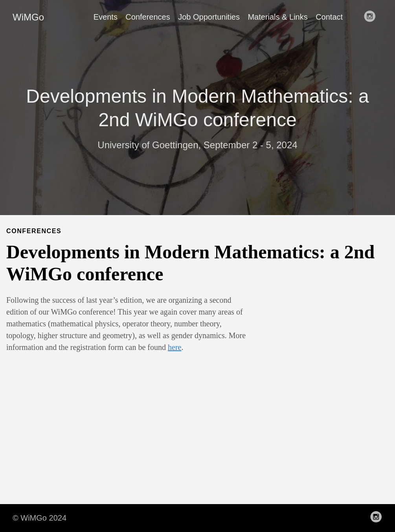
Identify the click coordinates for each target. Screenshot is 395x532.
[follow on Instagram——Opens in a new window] (372, 17)
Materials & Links (277, 17)
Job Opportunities (209, 17)
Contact (329, 17)
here (175, 347)
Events (106, 17)
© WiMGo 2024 (39, 518)
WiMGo (28, 17)
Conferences (148, 17)
